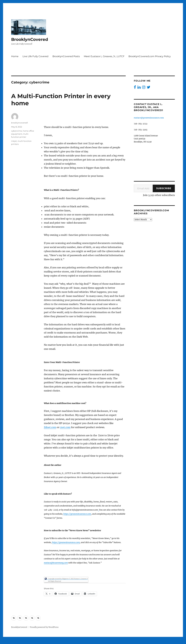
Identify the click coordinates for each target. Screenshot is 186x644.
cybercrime (17, 131)
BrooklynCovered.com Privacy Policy (150, 56)
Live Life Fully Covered (35, 56)
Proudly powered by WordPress (44, 627)
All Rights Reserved (54, 581)
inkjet (14, 141)
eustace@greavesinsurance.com (149, 118)
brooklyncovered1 (20, 123)
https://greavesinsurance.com (77, 514)
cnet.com (65, 427)
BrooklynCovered (30, 39)
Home (15, 56)
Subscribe (164, 188)
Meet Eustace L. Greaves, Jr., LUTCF (104, 56)
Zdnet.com (50, 427)
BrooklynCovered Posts (66, 56)
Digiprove (84, 642)
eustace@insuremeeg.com (56, 563)
